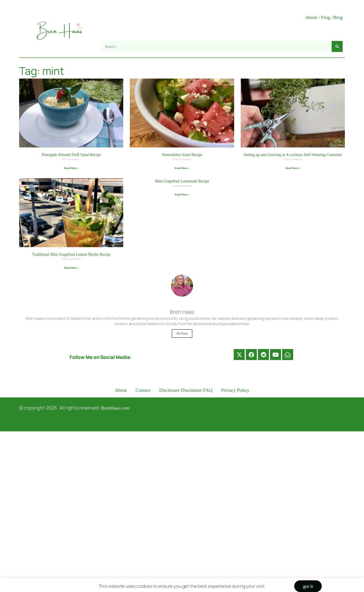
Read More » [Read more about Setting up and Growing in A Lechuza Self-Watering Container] (293, 168)
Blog (338, 17)
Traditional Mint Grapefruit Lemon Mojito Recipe (71, 254)
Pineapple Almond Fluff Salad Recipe (71, 155)
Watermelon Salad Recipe (182, 155)
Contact (143, 390)
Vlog (326, 17)
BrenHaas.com (115, 408)
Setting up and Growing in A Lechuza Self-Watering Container (293, 155)
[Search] (337, 46)
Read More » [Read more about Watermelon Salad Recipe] (182, 168)
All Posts (182, 333)
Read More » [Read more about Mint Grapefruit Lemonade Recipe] (182, 195)
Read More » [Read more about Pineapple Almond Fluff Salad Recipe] (71, 168)
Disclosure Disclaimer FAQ (186, 390)
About (312, 17)
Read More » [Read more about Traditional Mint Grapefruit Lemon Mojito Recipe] (71, 268)
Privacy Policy (235, 390)
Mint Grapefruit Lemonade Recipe (182, 181)
